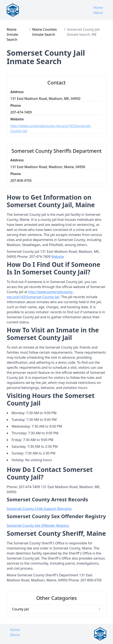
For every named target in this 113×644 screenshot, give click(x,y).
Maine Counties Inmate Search (45, 32)
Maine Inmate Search (12, 34)
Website (58, 257)
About (98, 13)
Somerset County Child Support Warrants (39, 509)
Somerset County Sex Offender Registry (38, 525)
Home (98, 8)
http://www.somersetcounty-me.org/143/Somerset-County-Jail (51, 128)
